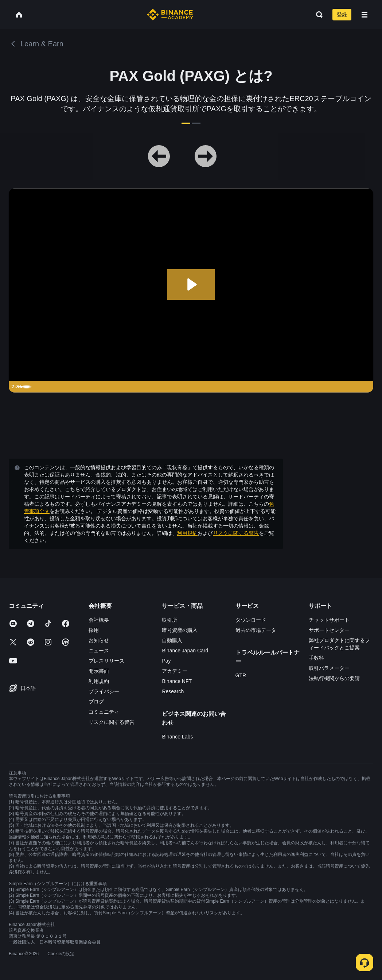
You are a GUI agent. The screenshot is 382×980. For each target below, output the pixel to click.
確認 (191, 550)
